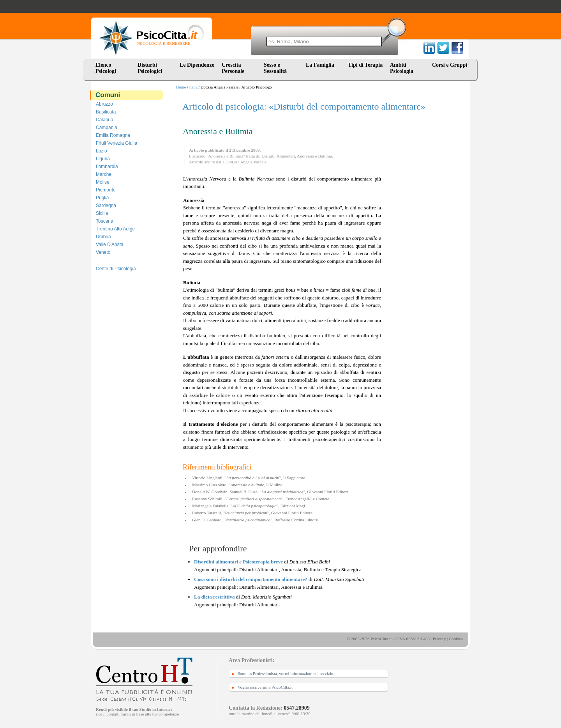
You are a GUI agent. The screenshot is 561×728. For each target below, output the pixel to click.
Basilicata (106, 112)
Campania (107, 128)
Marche (104, 174)
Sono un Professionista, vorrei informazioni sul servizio (285, 673)
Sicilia (102, 213)
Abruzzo (104, 104)
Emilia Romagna (113, 135)
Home (181, 87)
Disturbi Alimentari (278, 156)
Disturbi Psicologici (150, 68)
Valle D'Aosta (110, 244)
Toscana (105, 221)
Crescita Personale (233, 68)
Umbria (103, 237)
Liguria (103, 159)
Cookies (456, 639)
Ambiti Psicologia (402, 68)
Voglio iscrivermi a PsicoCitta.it (265, 687)
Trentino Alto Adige (115, 229)
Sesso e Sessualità (275, 68)
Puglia (102, 198)
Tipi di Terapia (365, 65)
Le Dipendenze (197, 65)
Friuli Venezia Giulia (116, 143)
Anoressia (305, 156)
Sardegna (106, 205)
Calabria (105, 120)
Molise (103, 182)
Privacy (439, 639)
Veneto (103, 252)
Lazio (101, 151)
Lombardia (107, 167)
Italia (193, 87)
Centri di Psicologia (116, 269)
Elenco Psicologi (106, 68)
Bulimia (325, 156)
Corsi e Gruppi (450, 65)
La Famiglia (321, 65)
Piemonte (106, 190)
